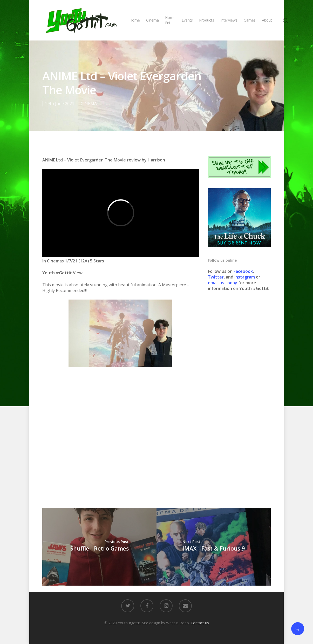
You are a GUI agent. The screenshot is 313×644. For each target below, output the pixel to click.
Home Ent (170, 20)
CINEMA (89, 104)
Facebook (243, 271)
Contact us (200, 623)
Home (135, 20)
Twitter (216, 277)
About (267, 20)
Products (207, 20)
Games (250, 20)
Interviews (229, 20)
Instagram (245, 277)
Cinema (152, 20)
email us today (223, 283)
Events (187, 20)
